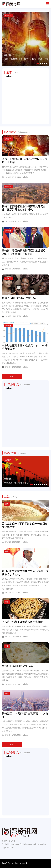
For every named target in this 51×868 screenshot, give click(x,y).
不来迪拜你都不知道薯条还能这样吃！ (24, 622)
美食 (7, 504)
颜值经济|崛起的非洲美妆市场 (19, 298)
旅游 (7, 694)
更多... (12, 376)
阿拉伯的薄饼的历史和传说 (17, 666)
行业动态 (8, 139)
